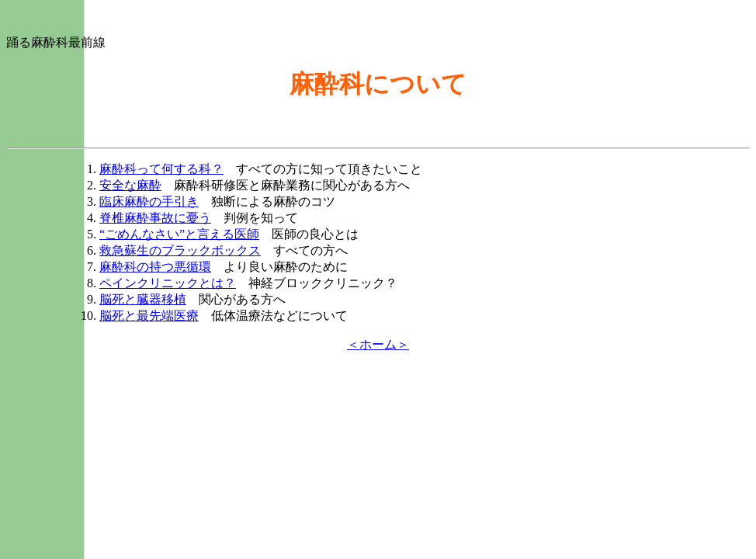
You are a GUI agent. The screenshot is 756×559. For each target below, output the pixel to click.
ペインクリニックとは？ (168, 283)
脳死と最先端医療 (149, 316)
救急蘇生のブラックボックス (180, 250)
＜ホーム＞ (378, 344)
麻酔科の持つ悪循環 (155, 267)
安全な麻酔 (130, 185)
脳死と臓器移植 (143, 299)
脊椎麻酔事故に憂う (155, 218)
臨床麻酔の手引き (149, 201)
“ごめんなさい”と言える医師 (179, 234)
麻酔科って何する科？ (161, 169)
